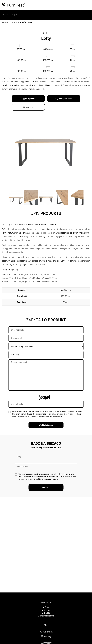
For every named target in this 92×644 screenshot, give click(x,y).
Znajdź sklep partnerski (64, 99)
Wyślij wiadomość (46, 425)
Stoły (16, 22)
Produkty (6, 22)
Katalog (46, 637)
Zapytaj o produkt (28, 99)
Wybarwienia (28, 107)
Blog (46, 625)
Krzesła (47, 610)
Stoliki (47, 613)
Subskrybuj (46, 487)
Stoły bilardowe (47, 616)
